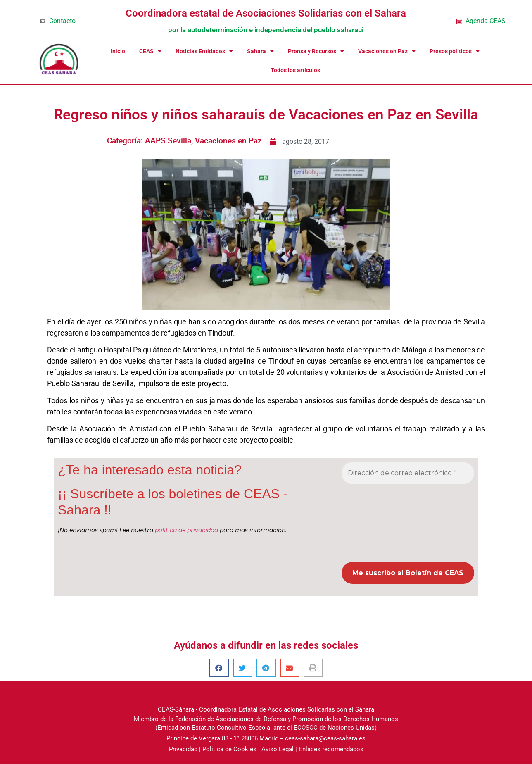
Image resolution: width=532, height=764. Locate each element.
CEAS (150, 51)
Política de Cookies (229, 749)
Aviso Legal (278, 749)
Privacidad (183, 749)
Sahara (260, 51)
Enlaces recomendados (331, 749)
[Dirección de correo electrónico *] (408, 473)
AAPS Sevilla (168, 141)
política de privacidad (186, 531)
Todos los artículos (295, 70)
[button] (219, 668)
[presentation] (375, 522)
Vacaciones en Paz (387, 51)
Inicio (118, 51)
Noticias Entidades (204, 51)
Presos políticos (455, 51)
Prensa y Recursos (316, 51)
